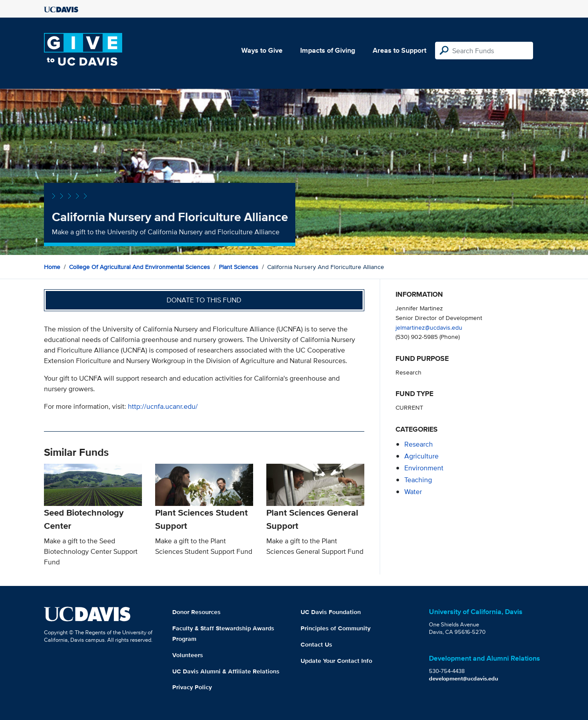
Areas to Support (399, 50)
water (413, 492)
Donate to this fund (204, 300)
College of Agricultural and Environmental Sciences (140, 267)
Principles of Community (336, 628)
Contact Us (316, 644)
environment (424, 468)
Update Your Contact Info (336, 661)
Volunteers (188, 655)
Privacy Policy (192, 687)
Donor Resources (196, 612)
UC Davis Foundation (331, 612)
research (419, 444)
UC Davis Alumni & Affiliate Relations (226, 671)
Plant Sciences (239, 267)
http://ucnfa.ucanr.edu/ (163, 406)
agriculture (421, 456)
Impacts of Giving (328, 50)
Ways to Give (262, 50)
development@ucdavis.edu (464, 678)
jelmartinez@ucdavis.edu (429, 327)
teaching (418, 480)
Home (52, 267)
